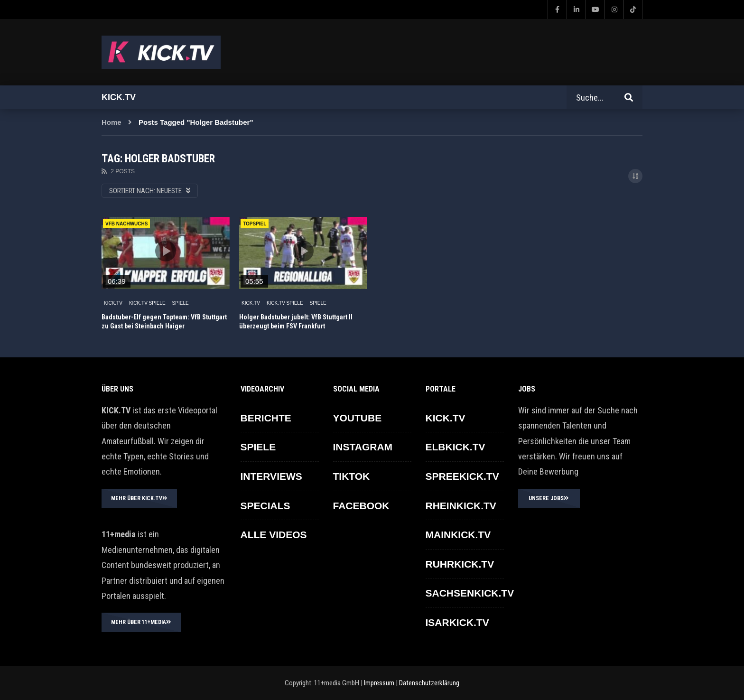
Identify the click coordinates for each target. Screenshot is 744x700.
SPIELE (181, 303)
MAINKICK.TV (458, 535)
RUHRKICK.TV (460, 564)
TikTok (352, 476)
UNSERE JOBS (549, 498)
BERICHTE (266, 418)
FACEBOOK (361, 506)
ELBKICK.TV (456, 447)
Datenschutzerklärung (429, 683)
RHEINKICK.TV (461, 506)
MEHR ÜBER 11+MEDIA (141, 622)
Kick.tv (119, 97)
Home (112, 122)
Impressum (378, 683)
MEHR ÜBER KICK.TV (139, 498)
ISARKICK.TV (457, 622)
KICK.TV (113, 303)
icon (166, 251)
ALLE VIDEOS (274, 535)
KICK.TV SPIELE (147, 303)
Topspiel (255, 224)
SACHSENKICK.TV (470, 593)
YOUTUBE (358, 418)
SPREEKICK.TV (462, 476)
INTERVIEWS (271, 476)
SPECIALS (265, 506)
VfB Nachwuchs (126, 224)
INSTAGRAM (363, 447)
